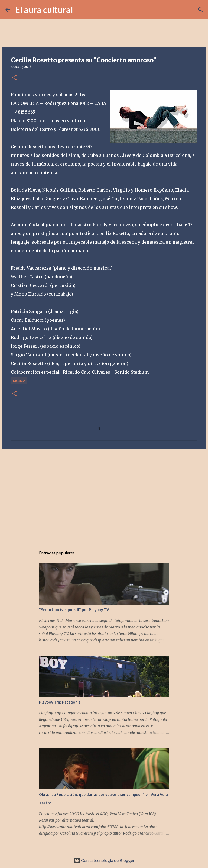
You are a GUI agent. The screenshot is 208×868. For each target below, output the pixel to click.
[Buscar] (80, 10)
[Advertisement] (104, 495)
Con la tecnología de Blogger (104, 860)
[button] (14, 78)
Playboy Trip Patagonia (60, 702)
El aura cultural (44, 10)
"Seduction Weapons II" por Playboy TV (74, 610)
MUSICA (19, 381)
